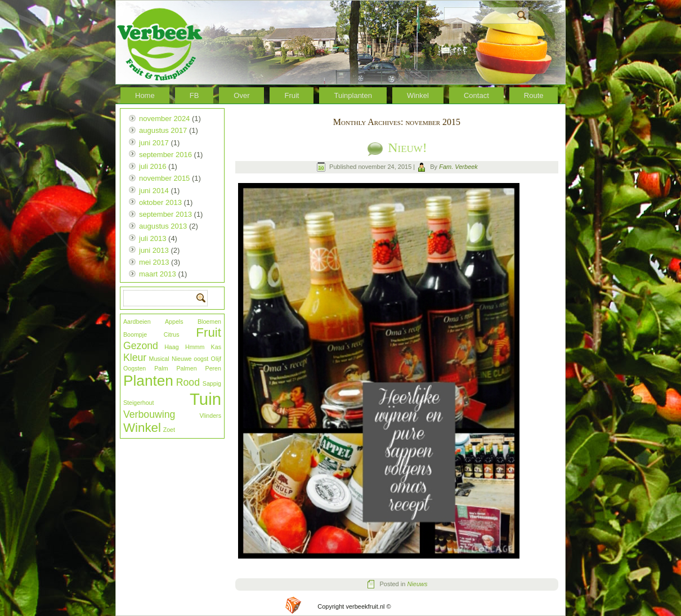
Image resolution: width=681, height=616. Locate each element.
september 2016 (165, 155)
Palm (161, 368)
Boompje (135, 334)
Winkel (418, 95)
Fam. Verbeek (458, 167)
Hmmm (195, 347)
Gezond (141, 346)
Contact (476, 95)
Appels (174, 322)
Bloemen (209, 322)
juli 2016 (153, 166)
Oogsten (135, 368)
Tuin (205, 399)
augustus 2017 (163, 130)
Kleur (135, 358)
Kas (216, 347)
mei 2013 (154, 262)
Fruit (292, 95)
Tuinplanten (353, 95)
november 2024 (164, 119)
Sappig (212, 383)
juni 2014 (154, 191)
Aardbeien (137, 322)
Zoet (169, 430)
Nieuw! (407, 148)
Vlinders (211, 416)
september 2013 (165, 214)
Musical (159, 359)
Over (241, 95)
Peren (213, 368)
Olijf (216, 359)
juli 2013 (153, 238)
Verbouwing (149, 414)
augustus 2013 (163, 226)
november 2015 (164, 178)
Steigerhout (139, 403)
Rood (188, 382)
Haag (171, 347)
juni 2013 (154, 250)
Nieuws (417, 584)
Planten (148, 381)
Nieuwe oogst (190, 359)
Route (534, 95)
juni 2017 (154, 143)
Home (145, 95)
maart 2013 (158, 274)
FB (194, 95)
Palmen (186, 368)
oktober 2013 (160, 202)
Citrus (172, 334)
